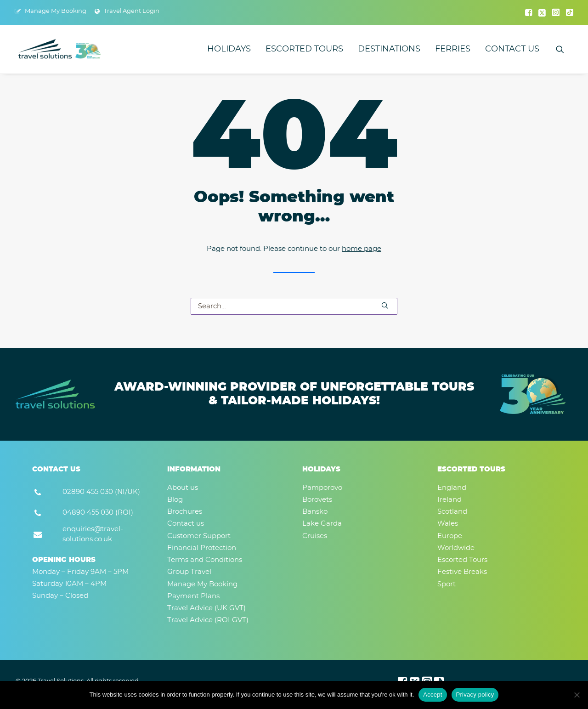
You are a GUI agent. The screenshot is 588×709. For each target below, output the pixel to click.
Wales (448, 524)
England (452, 488)
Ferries (453, 49)
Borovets (317, 500)
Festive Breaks (462, 572)
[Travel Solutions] (60, 49)
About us (183, 488)
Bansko (315, 512)
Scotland (452, 512)
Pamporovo (322, 488)
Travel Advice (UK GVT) (206, 608)
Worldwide (456, 548)
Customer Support (199, 536)
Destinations (389, 49)
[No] (577, 695)
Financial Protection (202, 548)
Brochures (185, 512)
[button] (529, 12)
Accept (433, 695)
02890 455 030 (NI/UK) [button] (101, 492)
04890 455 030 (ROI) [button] (98, 513)
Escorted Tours (304, 49)
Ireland (449, 500)
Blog (175, 500)
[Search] (294, 306)
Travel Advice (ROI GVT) (208, 620)
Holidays (229, 49)
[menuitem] (51, 11)
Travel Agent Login (132, 11)
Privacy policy (475, 695)
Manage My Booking (56, 11)
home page (362, 249)
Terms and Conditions (205, 560)
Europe (450, 536)
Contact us (512, 49)
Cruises (315, 536)
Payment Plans (193, 596)
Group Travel (189, 572)
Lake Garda (322, 524)
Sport (447, 584)
